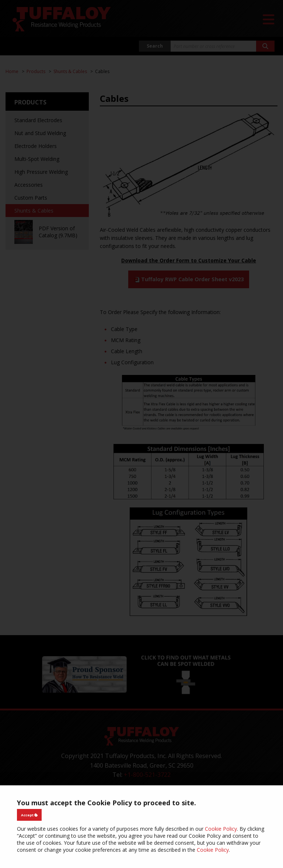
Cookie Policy (221, 829)
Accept (29, 815)
